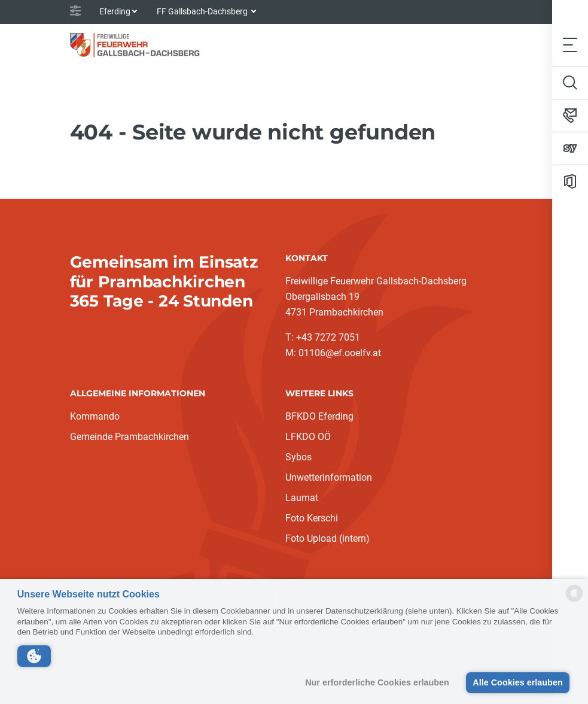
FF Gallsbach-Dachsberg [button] (203, 11)
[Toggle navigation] (570, 45)
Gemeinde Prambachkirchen (130, 437)
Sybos (298, 457)
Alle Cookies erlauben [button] (517, 682)
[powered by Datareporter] (574, 601)
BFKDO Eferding (319, 416)
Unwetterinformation (329, 477)
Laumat (302, 498)
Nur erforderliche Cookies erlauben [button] (377, 682)
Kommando (95, 416)
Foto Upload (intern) (327, 538)
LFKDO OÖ (308, 437)
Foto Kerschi (312, 518)
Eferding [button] (115, 11)
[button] (34, 656)
